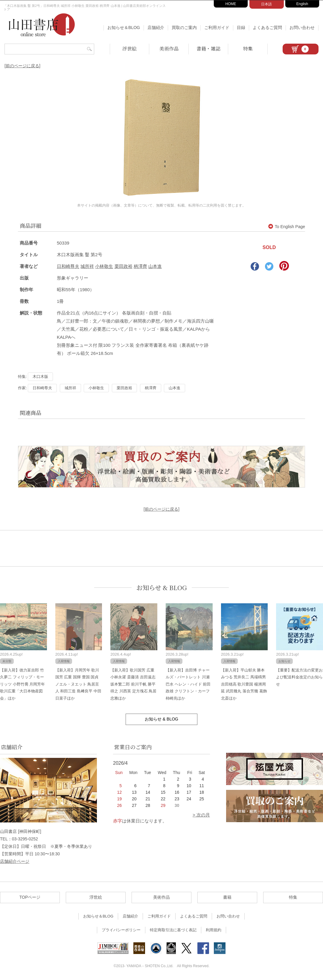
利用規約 (214, 930)
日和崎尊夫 (68, 266)
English (302, 4)
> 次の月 (201, 815)
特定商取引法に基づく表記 (173, 930)
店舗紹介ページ (15, 861)
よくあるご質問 (267, 28)
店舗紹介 (156, 28)
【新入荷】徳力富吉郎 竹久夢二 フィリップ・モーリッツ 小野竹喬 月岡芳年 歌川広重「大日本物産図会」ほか (22, 684)
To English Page (287, 227)
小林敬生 (104, 266)
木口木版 (40, 377)
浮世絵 (129, 49)
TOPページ (30, 897)
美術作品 (169, 49)
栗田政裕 (124, 266)
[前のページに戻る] (22, 66)
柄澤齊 (140, 266)
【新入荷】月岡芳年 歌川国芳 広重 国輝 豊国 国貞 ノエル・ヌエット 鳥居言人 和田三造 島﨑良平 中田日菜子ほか (78, 684)
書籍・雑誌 (208, 49)
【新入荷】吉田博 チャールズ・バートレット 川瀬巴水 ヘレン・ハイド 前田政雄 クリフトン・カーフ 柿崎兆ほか (188, 684)
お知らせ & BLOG (162, 588)
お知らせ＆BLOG (124, 28)
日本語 (266, 4)
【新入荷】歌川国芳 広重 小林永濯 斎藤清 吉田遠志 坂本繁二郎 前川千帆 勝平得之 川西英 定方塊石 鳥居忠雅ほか (133, 684)
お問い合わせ (302, 28)
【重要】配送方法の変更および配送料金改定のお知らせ (299, 677)
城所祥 (87, 266)
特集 (248, 49)
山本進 (155, 266)
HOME (231, 4)
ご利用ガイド (217, 28)
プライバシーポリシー (121, 930)
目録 (241, 28)
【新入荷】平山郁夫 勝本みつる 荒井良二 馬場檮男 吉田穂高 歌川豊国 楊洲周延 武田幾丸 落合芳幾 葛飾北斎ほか (244, 684)
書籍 (227, 897)
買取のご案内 (184, 28)
